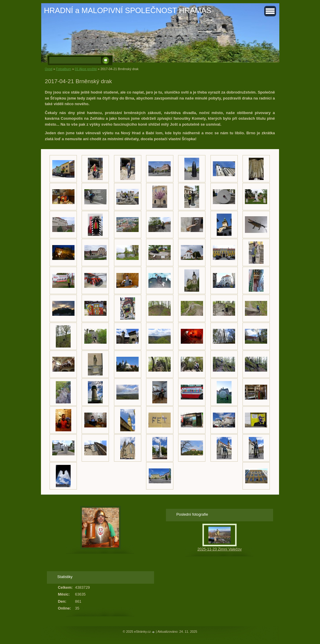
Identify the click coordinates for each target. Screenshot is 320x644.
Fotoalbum (63, 69)
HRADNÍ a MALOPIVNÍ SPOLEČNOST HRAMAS (128, 10)
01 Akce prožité (86, 69)
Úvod (49, 69)
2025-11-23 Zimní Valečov (220, 549)
